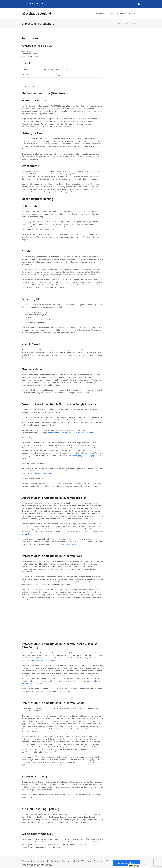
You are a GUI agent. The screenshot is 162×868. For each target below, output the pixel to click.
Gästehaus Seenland (36, 13)
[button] (139, 14)
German (134, 866)
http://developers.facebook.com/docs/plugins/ (39, 661)
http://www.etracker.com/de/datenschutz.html (73, 544)
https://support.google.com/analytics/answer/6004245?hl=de (70, 433)
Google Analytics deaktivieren (41, 473)
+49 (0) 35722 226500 (32, 4)
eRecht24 (31, 86)
